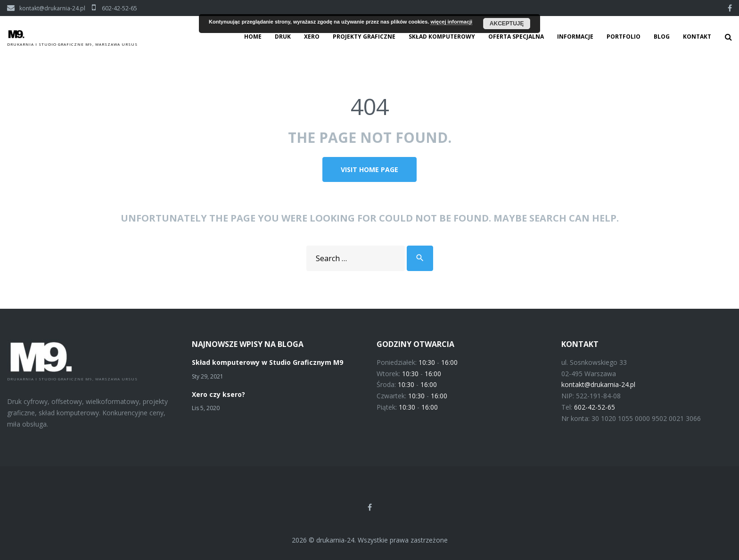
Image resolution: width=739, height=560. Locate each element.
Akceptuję (507, 24)
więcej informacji (451, 22)
